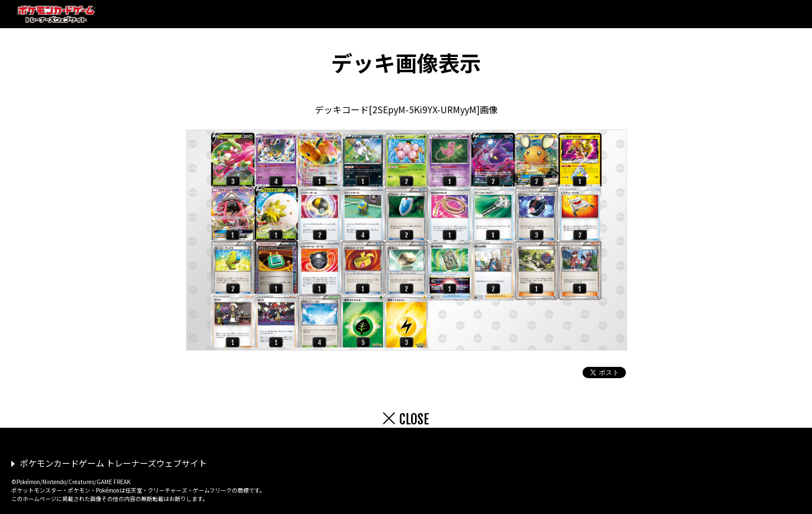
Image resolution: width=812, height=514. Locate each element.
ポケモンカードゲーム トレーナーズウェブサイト (113, 463)
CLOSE (414, 419)
